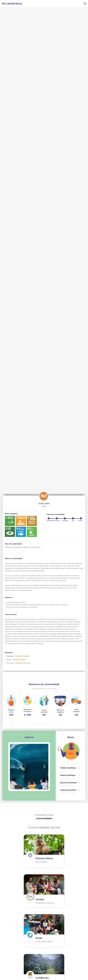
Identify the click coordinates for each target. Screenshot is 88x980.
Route (9, 659)
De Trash (10, 663)
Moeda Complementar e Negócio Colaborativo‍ (23, 547)
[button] (14, 767)
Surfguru (10, 656)
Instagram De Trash (23, 663)
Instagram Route (20, 659)
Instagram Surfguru (23, 656)
